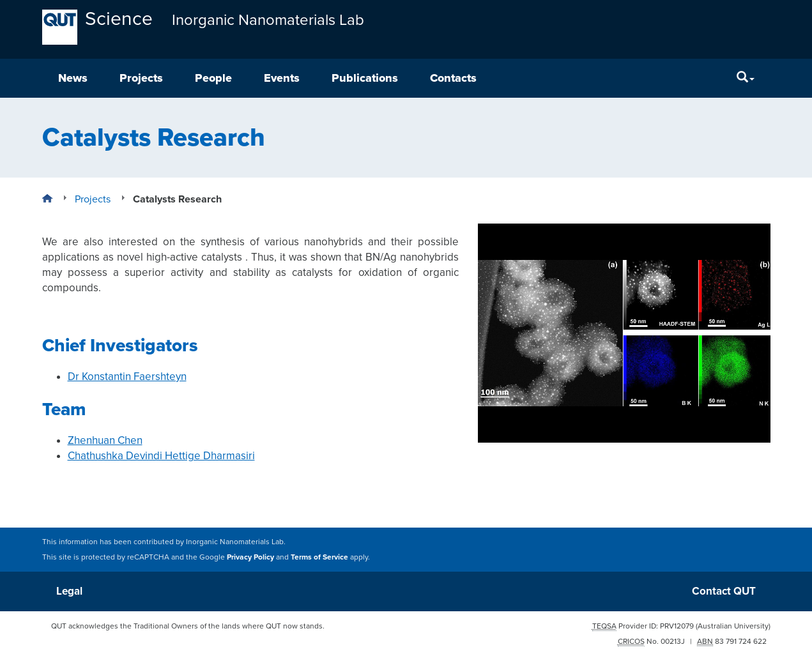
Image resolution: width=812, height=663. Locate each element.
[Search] (746, 78)
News (73, 78)
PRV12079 (677, 626)
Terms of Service (319, 557)
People (213, 78)
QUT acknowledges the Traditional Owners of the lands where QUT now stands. (188, 626)
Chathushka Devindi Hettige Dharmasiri (161, 456)
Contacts (453, 78)
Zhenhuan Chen (105, 440)
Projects (141, 78)
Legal (69, 591)
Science (119, 19)
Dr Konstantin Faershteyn (127, 377)
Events (282, 78)
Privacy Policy (250, 557)
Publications (365, 78)
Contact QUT (724, 591)
